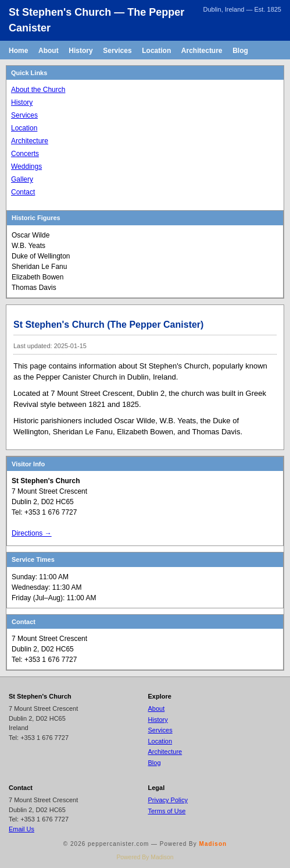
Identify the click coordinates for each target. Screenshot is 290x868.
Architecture (202, 51)
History (80, 51)
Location (156, 51)
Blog (240, 51)
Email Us (22, 829)
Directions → (32, 533)
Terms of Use (167, 811)
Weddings (26, 166)
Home (18, 51)
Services (117, 51)
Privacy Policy (168, 800)
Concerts (25, 154)
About (49, 51)
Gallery (22, 179)
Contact (23, 192)
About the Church (38, 90)
